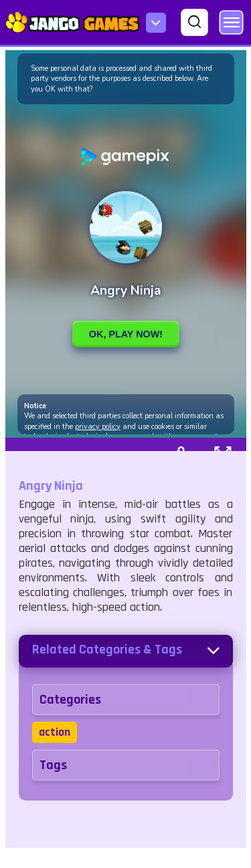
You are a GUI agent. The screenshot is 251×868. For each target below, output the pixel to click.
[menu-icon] (156, 23)
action (55, 732)
